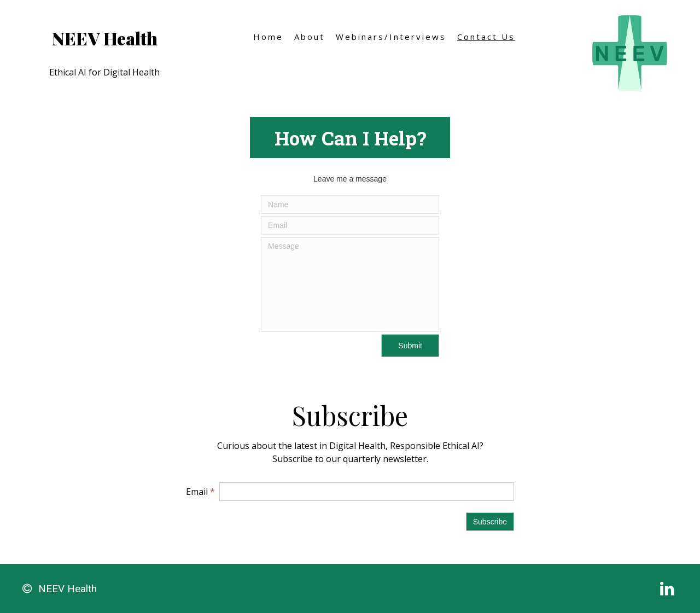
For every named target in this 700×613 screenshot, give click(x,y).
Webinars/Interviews (391, 37)
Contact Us (486, 37)
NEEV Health (105, 38)
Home (268, 37)
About (310, 37)
